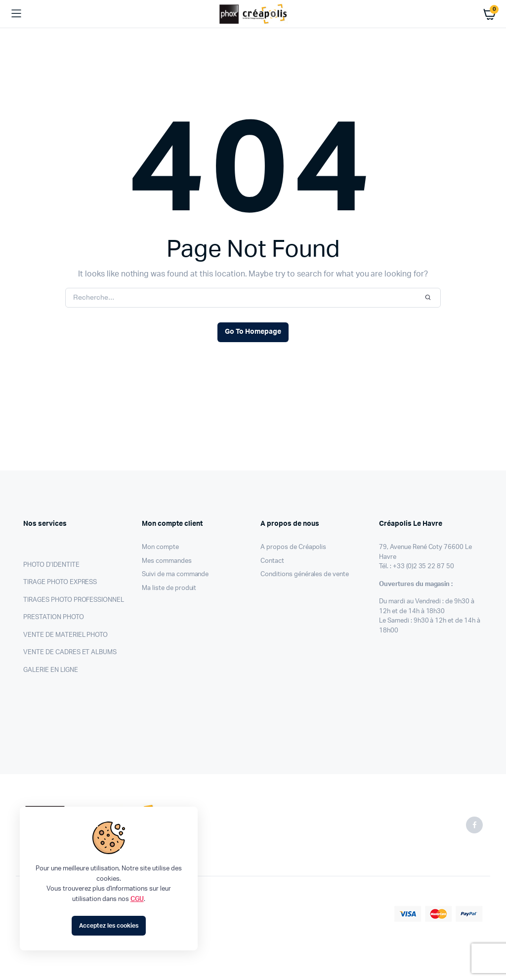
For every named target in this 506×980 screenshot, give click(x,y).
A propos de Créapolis (293, 547)
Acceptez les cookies (108, 926)
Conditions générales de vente (305, 574)
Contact (272, 561)
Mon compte (160, 547)
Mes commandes (167, 561)
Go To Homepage (253, 332)
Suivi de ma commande (175, 574)
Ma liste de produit (169, 588)
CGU (137, 899)
